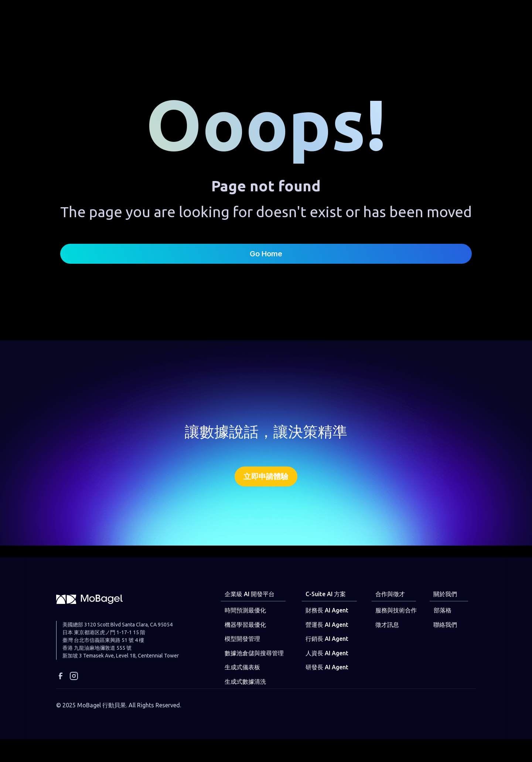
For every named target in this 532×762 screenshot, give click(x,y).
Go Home (266, 254)
